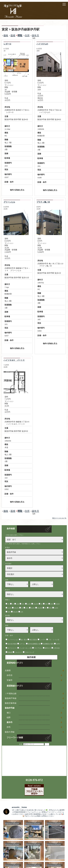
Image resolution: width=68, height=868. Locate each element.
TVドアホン (38, 648)
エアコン (22, 644)
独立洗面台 (33, 640)
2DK (52, 604)
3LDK (33, 608)
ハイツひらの (42, 44)
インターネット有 (25, 648)
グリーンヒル (9, 202)
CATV (58, 644)
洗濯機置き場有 (48, 644)
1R (9, 604)
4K (45, 608)
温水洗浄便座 (12, 644)
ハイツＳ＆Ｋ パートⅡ (14, 360)
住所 (26, 35)
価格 (5, 35)
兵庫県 (8, 671)
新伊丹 (10, 722)
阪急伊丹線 (10, 708)
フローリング (29, 652)
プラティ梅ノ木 (43, 202)
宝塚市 (10, 680)
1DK (23, 604)
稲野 (9, 718)
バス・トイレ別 (54, 640)
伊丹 (9, 727)
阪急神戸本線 (11, 698)
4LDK (56, 608)
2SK (46, 604)
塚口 (9, 713)
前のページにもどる (59, 518)
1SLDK (36, 604)
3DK (27, 608)
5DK (9, 612)
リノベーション (13, 640)
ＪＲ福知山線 (11, 693)
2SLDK (16, 608)
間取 (19, 35)
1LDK (29, 604)
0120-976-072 (34, 780)
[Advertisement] (20, 761)
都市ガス (48, 648)
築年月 (35, 35)
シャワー (43, 640)
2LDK (10, 608)
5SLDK (15, 612)
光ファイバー (12, 648)
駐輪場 (10, 652)
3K (22, 608)
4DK (50, 608)
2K (42, 604)
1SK (18, 604)
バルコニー (18, 652)
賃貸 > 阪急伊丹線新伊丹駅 (21, 29)
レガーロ (7, 44)
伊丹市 (10, 675)
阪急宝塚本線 (11, 703)
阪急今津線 (10, 732)
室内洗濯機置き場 (34, 644)
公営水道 (57, 648)
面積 (12, 35)
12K (22, 612)
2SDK (58, 604)
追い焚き (24, 640)
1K (13, 604)
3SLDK (40, 608)
